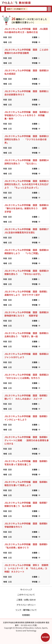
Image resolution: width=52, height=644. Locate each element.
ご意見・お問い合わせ (26, 600)
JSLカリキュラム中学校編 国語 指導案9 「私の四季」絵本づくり (27, 546)
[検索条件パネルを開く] (45, 637)
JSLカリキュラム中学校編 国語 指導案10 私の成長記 (27, 72)
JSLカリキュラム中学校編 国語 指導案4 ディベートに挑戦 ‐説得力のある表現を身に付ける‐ (27, 440)
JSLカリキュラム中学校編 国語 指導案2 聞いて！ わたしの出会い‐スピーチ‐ (27, 397)
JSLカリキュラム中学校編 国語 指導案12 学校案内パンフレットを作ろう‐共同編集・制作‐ (27, 115)
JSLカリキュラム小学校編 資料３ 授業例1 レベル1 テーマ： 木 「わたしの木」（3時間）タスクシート (26, 568)
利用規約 (26, 615)
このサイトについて (26, 595)
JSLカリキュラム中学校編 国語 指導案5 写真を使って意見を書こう (27, 463)
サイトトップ (26, 589)
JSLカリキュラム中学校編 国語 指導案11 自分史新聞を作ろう (27, 93)
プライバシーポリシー (26, 605)
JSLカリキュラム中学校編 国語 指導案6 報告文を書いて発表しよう (27, 483)
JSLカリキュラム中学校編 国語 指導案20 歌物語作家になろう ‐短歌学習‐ (27, 314)
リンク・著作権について (26, 610)
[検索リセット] (3, 9)
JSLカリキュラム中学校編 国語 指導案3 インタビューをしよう (27, 418)
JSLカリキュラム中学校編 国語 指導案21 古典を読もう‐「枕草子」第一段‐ (27, 335)
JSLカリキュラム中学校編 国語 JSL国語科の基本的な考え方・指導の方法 (26, 30)
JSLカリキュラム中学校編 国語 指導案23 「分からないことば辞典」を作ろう (27, 376)
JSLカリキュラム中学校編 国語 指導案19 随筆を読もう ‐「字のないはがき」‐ (27, 272)
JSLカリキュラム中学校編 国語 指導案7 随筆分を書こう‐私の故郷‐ (27, 504)
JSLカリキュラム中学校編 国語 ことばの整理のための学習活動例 (26, 51)
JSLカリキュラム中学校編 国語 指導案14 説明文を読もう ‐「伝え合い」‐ (27, 162)
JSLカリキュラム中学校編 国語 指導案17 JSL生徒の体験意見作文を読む (27, 231)
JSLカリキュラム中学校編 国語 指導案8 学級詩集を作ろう (27, 525)
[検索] (49, 9)
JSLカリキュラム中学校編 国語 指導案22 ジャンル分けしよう (27, 355)
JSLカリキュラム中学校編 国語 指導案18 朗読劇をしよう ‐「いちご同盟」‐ (27, 252)
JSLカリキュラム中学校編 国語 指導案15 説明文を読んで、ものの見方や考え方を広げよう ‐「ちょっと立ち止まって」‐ (27, 184)
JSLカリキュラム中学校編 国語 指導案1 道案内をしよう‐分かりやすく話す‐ (27, 293)
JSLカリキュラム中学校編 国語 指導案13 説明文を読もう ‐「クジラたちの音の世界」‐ (27, 139)
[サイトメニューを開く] (51, 3)
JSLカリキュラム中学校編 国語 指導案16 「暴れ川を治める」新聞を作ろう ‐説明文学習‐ (27, 208)
